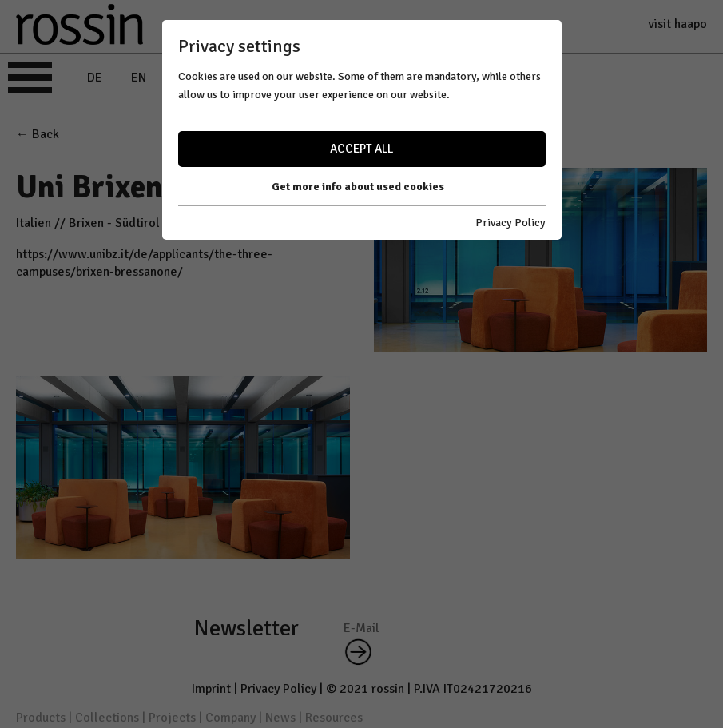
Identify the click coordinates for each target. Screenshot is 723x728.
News (280, 718)
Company (230, 718)
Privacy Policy (278, 689)
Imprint (211, 689)
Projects (172, 718)
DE (95, 78)
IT (180, 78)
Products (41, 718)
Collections (107, 718)
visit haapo (677, 24)
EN (139, 78)
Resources (334, 718)
